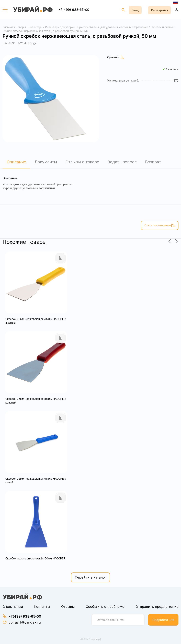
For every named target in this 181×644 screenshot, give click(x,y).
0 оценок (9, 43)
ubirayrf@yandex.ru (25, 622)
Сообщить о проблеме (105, 607)
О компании (13, 607)
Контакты (42, 607)
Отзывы (68, 607)
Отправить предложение (157, 607)
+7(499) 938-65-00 (74, 10)
